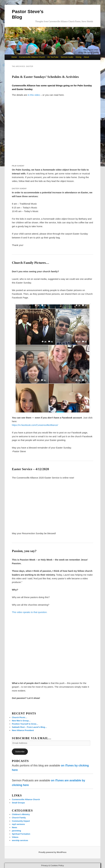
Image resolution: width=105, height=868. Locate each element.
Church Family (19, 818)
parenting (16, 831)
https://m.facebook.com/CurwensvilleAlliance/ (35, 425)
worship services (20, 840)
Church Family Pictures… (30, 263)
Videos (15, 837)
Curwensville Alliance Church (32, 57)
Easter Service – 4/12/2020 (30, 469)
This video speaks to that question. (30, 612)
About (86, 57)
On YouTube (53, 57)
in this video (34, 95)
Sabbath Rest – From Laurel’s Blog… (29, 727)
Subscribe (20, 752)
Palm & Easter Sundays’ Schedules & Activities (45, 77)
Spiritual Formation (21, 834)
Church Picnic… (19, 717)
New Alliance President (23, 730)
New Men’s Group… (21, 721)
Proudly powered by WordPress (52, 852)
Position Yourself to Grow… (25, 724)
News (14, 827)
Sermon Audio (67, 57)
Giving (79, 57)
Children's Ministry (21, 814)
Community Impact (21, 821)
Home (14, 57)
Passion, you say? (24, 551)
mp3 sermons (18, 824)
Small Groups (18, 803)
